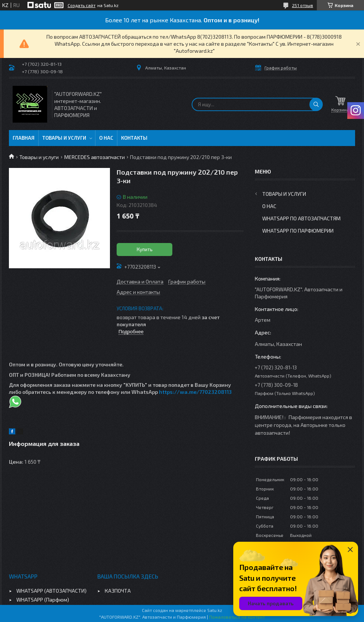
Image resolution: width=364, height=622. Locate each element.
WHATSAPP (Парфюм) (43, 600)
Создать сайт (82, 5)
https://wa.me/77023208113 (195, 392)
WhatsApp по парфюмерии (298, 231)
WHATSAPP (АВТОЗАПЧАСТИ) (51, 591)
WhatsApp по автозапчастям (301, 218)
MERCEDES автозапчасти (95, 157)
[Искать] (316, 104)
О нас (106, 138)
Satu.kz (215, 610)
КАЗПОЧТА (118, 591)
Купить (145, 249)
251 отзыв (303, 5)
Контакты (134, 138)
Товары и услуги (64, 138)
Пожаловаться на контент (237, 617)
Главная (24, 138)
